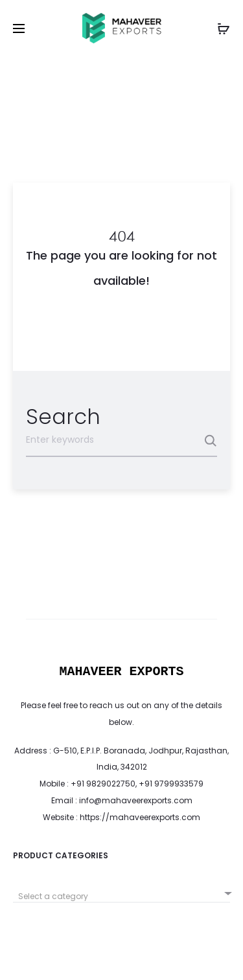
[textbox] (121, 896)
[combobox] (121, 892)
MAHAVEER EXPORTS (121, 672)
